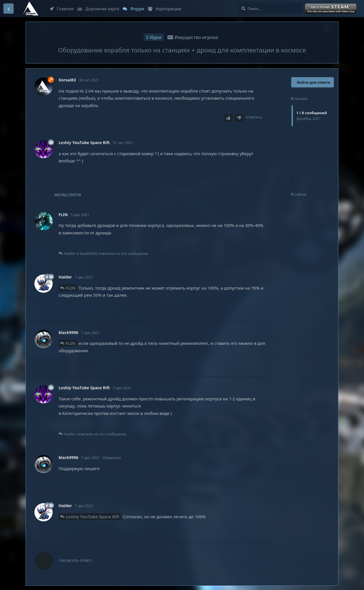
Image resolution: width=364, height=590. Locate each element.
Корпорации (165, 9)
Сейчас (299, 194)
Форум (134, 9)
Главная (62, 9)
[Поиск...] (270, 9)
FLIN (71, 288)
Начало (299, 99)
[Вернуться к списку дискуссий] (9, 9)
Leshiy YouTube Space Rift (93, 517)
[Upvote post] (229, 118)
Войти (331, 9)
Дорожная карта (98, 9)
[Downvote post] (239, 118)
